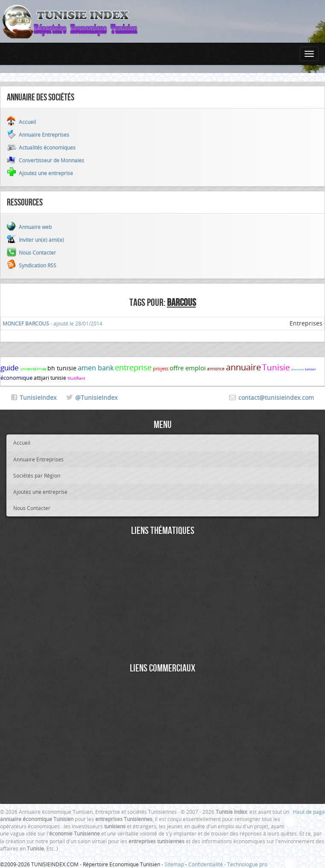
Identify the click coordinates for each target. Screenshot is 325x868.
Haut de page (309, 812)
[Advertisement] (162, 601)
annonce (216, 369)
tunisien (310, 369)
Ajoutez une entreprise (40, 492)
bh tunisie (62, 368)
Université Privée (33, 369)
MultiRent (76, 378)
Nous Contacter (32, 508)
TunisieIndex (38, 397)
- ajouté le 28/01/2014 (53, 323)
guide (10, 368)
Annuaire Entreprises (38, 459)
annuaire (243, 367)
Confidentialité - (208, 864)
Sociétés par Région (37, 475)
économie (297, 369)
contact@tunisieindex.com (276, 397)
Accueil (22, 443)
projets (161, 368)
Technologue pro (247, 864)
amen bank (96, 368)
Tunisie (276, 367)
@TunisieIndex (96, 397)
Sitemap (174, 864)
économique (16, 378)
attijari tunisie (50, 378)
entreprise (133, 367)
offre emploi (188, 368)
